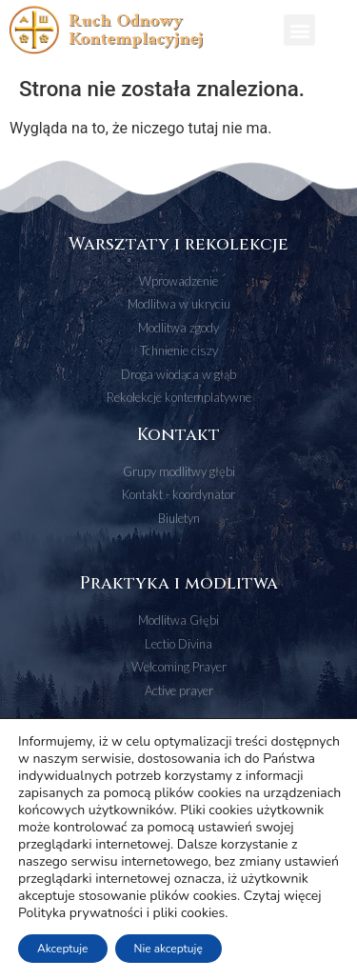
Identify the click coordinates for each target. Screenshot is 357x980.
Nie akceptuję (169, 949)
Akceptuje (63, 949)
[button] (299, 30)
